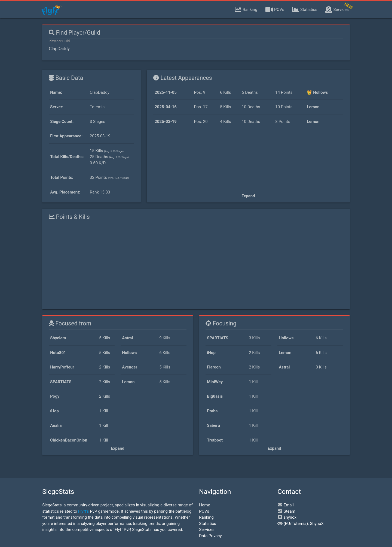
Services (207, 530)
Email (286, 505)
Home (204, 505)
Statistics (207, 524)
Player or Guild (59, 41)
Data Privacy (210, 536)
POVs (204, 511)
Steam (286, 511)
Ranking (206, 517)
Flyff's (83, 511)
